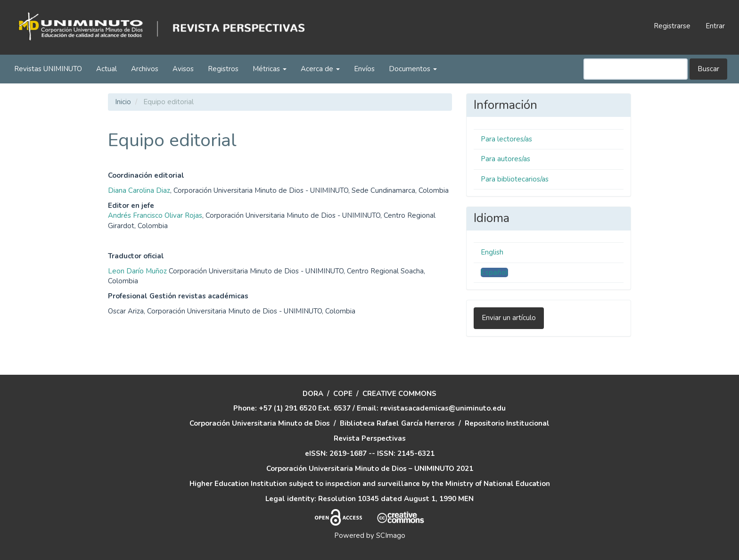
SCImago (391, 535)
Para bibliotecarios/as (515, 179)
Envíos (364, 69)
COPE (343, 394)
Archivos (145, 69)
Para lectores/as (506, 139)
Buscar (708, 69)
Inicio (123, 102)
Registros (223, 69)
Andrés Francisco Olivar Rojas (155, 215)
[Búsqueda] (636, 69)
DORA (313, 394)
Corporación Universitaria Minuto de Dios (260, 423)
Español (494, 272)
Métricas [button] (270, 69)
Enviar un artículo (509, 318)
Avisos (183, 69)
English (492, 252)
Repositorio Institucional (507, 423)
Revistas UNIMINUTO (48, 69)
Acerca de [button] (320, 69)
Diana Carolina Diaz (139, 190)
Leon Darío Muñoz (137, 271)
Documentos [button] (413, 69)
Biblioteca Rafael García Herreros (397, 423)
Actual (107, 69)
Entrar (715, 26)
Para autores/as (505, 159)
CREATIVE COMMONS (399, 394)
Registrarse (672, 26)
